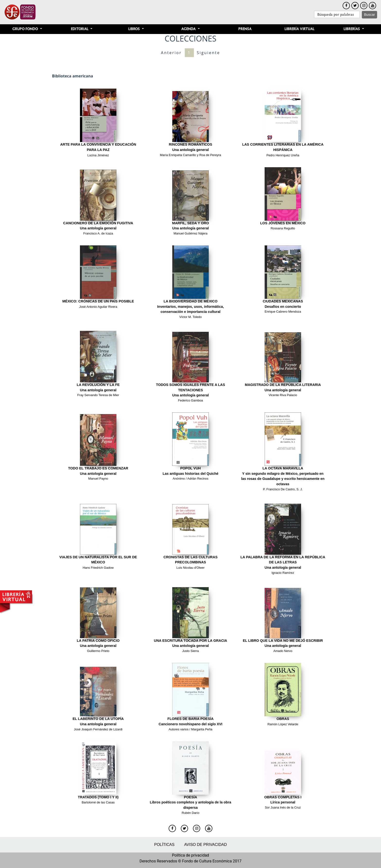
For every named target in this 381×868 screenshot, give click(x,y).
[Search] (337, 14)
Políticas (164, 845)
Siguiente (208, 53)
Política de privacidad (190, 855)
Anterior (171, 53)
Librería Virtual (299, 29)
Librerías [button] (352, 29)
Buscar (369, 15)
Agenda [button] (189, 29)
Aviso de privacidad (205, 845)
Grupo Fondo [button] (26, 29)
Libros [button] (134, 29)
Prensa (245, 29)
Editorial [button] (80, 29)
